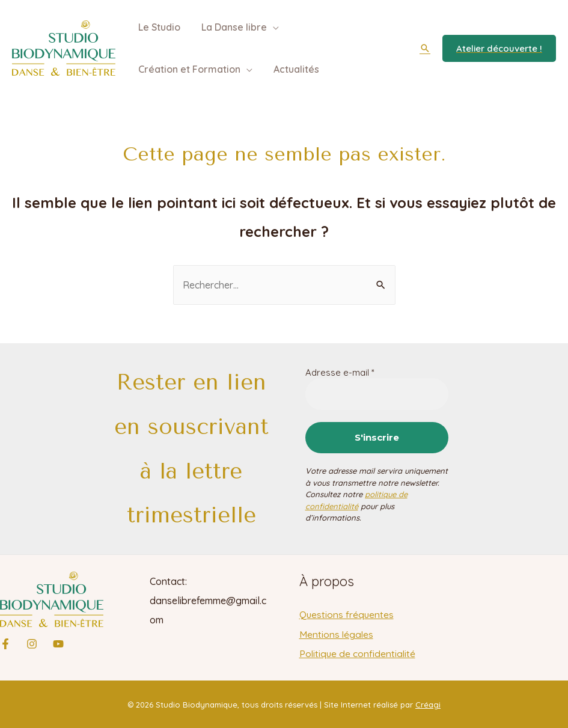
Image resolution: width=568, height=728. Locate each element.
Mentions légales (337, 634)
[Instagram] (32, 644)
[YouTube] (58, 644)
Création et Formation (188, 69)
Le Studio (158, 27)
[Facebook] (5, 644)
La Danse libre (231, 27)
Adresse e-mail (340, 373)
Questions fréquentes (347, 614)
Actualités (293, 69)
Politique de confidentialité (358, 653)
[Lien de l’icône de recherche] (425, 48)
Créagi (428, 704)
